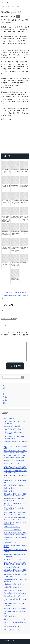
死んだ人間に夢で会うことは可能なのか (15, 593)
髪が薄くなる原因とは (10, 616)
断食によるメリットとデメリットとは (14, 619)
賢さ (4, 394)
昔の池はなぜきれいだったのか (12, 559)
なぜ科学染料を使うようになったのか (14, 542)
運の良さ (5, 397)
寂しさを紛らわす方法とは (11, 463)
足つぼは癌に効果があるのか (12, 627)
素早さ (4, 388)
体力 (4, 391)
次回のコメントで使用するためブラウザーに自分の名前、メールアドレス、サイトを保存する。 (15, 335)
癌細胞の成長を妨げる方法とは (12, 587)
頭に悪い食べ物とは (9, 488)
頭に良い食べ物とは (9, 491)
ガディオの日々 (8, 2)
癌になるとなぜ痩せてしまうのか (13, 590)
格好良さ (5, 400)
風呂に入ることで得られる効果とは (16, 292)
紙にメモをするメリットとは (12, 630)
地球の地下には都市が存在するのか (14, 460)
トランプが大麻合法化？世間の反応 (14, 429)
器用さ (4, 403)
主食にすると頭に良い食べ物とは (13, 485)
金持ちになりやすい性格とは (12, 527)
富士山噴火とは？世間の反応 (12, 426)
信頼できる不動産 (9, 418)
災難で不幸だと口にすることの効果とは (15, 608)
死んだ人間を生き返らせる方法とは (14, 596)
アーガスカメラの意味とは (11, 567)
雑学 (18, 16)
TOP (8, 7)
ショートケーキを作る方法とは (12, 530)
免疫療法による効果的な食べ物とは (14, 584)
